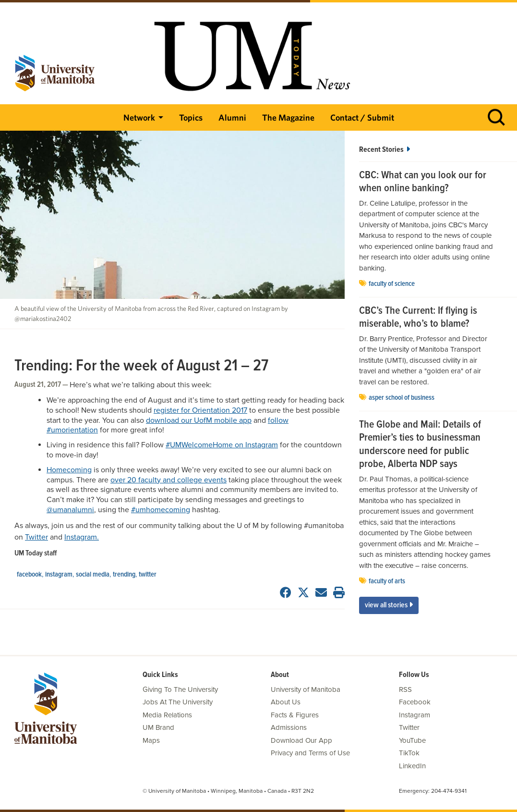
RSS (405, 689)
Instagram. (82, 537)
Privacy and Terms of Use (310, 753)
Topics (191, 117)
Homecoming (69, 470)
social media (93, 575)
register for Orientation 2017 (200, 410)
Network (139, 117)
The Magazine (288, 117)
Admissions (289, 727)
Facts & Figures (295, 715)
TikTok (409, 753)
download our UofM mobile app (199, 420)
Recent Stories (385, 150)
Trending (124, 575)
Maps (151, 740)
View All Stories (389, 605)
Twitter (36, 537)
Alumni (232, 117)
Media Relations (167, 715)
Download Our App (301, 740)
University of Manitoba (306, 689)
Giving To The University (180, 689)
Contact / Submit (362, 117)
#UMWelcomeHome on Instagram (222, 445)
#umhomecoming (161, 510)
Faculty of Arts (387, 581)
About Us (286, 702)
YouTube (412, 740)
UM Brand (158, 727)
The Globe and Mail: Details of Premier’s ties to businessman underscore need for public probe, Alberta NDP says (420, 445)
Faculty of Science (392, 284)
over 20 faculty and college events (168, 480)
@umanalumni (70, 510)
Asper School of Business (402, 398)
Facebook (29, 575)
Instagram (59, 575)
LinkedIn (412, 766)
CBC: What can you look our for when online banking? (423, 182)
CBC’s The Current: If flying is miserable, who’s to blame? (418, 318)
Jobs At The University (178, 702)
